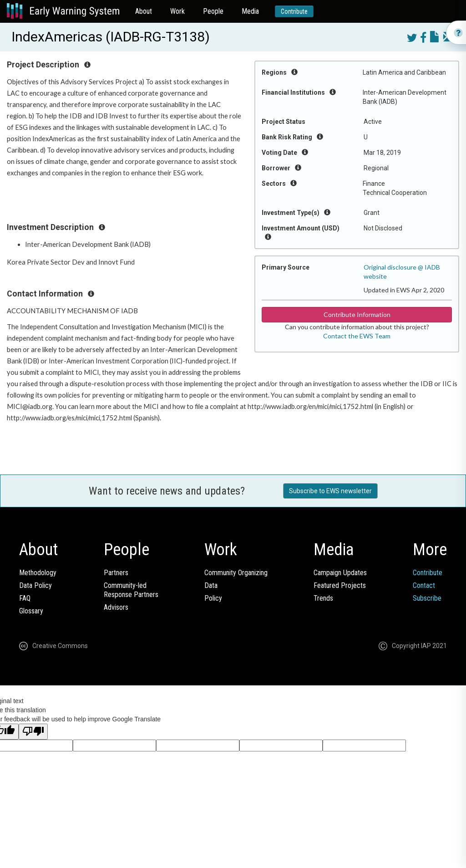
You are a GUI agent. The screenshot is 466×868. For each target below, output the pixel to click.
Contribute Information (357, 314)
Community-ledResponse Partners (131, 590)
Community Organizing (236, 573)
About (144, 11)
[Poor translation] (33, 732)
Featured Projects (340, 585)
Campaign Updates (340, 573)
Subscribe (427, 598)
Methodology (38, 573)
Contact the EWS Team (357, 336)
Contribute (294, 11)
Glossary (31, 611)
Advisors (116, 607)
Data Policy (35, 585)
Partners (116, 573)
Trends (323, 598)
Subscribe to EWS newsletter (330, 491)
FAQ (25, 598)
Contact (424, 585)
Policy (213, 598)
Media (250, 11)
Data (211, 585)
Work (177, 11)
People (213, 11)
